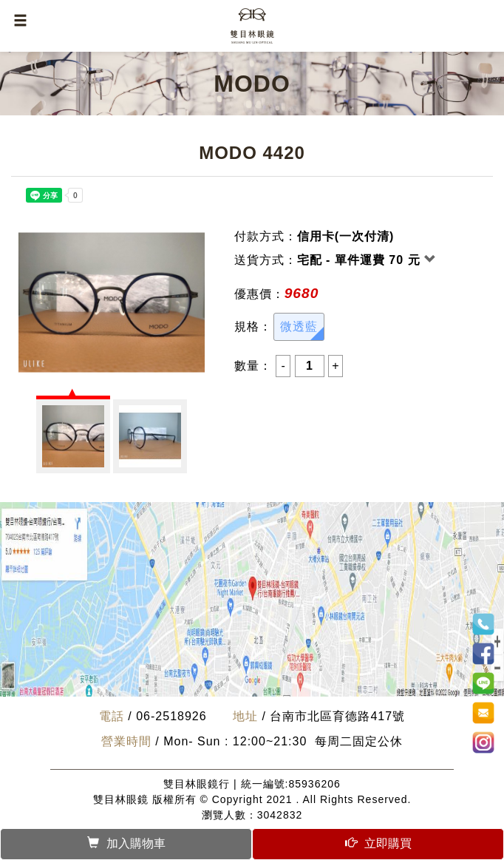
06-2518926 (171, 716)
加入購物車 (126, 843)
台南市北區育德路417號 (337, 716)
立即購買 (378, 843)
